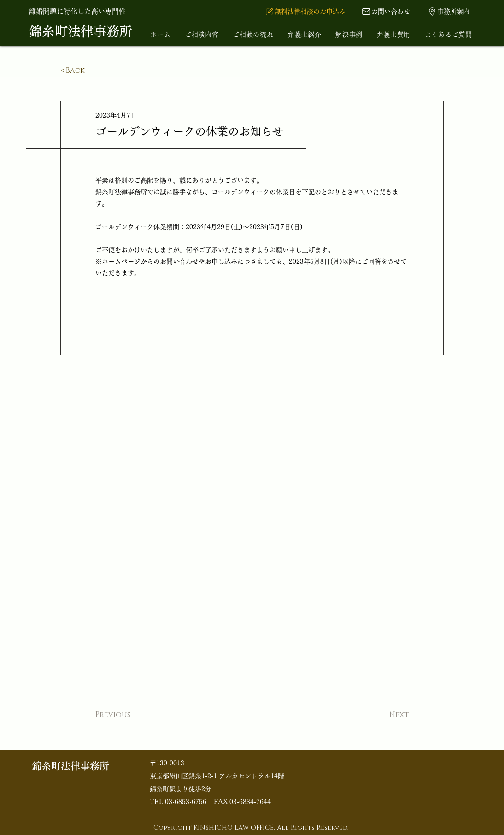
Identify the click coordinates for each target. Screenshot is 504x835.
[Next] (386, 715)
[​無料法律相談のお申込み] (305, 12)
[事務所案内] (448, 12)
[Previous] (126, 715)
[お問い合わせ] (386, 12)
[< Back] (91, 71)
